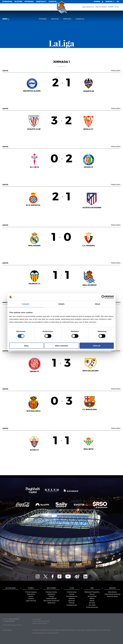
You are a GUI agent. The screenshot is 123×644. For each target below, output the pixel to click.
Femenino (31, 594)
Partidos (67, 19)
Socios (92, 594)
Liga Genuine (31, 601)
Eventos (52, 2)
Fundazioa (7, 2)
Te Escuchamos (92, 607)
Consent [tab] (26, 304)
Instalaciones (72, 605)
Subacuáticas (51, 599)
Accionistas (92, 596)
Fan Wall (92, 605)
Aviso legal (37, 619)
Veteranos (51, 603)
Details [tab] (61, 304)
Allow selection (61, 346)
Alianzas (72, 601)
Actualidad (11, 588)
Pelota (51, 596)
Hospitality (41, 2)
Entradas (29, 2)
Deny (26, 346)
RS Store (18, 2)
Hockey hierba (51, 592)
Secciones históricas (51, 601)
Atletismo (51, 594)
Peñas (92, 601)
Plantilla (80, 19)
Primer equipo (31, 592)
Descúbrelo (112, 592)
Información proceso (112, 594)
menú (6, 19)
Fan (92, 588)
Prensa (72, 603)
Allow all (97, 346)
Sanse (31, 596)
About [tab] (98, 304)
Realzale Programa (92, 592)
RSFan (92, 599)
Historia (72, 599)
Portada (43, 19)
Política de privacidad (41, 621)
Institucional (72, 592)
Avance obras (112, 596)
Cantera (31, 599)
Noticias (55, 19)
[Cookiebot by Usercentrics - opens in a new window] (103, 297)
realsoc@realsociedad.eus (12, 625)
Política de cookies (40, 623)
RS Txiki (92, 603)
